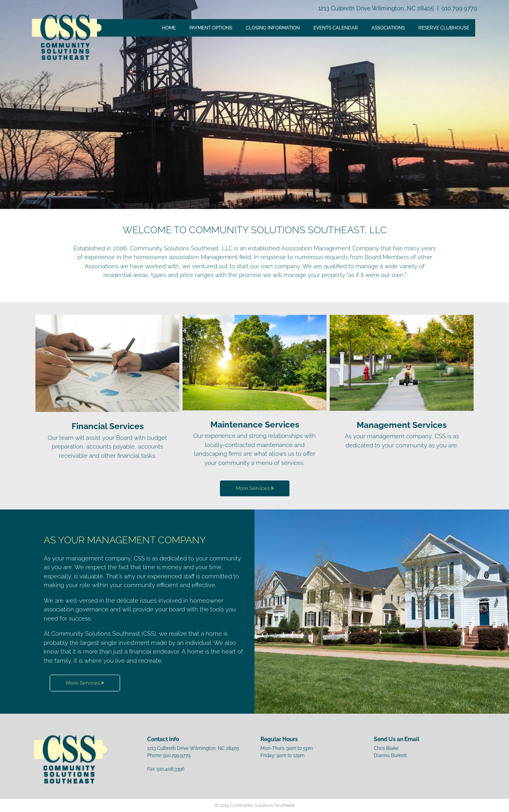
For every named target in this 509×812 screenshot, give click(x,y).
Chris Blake (386, 748)
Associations (388, 28)
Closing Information (273, 28)
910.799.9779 (459, 8)
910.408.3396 (171, 769)
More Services (255, 488)
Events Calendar (336, 28)
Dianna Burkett (390, 755)
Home (169, 28)
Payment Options (211, 28)
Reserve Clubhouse (444, 28)
